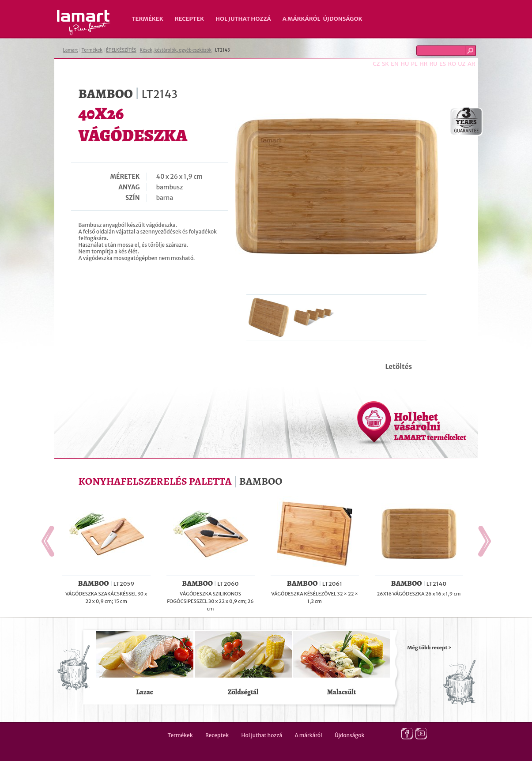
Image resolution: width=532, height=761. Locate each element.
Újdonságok (343, 19)
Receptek (189, 19)
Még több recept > (430, 648)
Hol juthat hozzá (243, 19)
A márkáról (302, 19)
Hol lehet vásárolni (430, 426)
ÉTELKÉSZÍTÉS (121, 50)
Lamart (84, 23)
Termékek (148, 19)
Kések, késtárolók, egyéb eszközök (176, 50)
